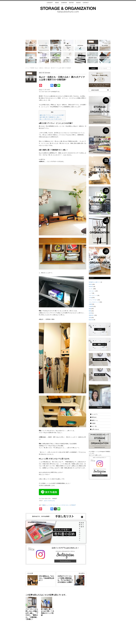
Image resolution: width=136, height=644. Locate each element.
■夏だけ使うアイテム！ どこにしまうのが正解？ (52, 115)
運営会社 (94, 417)
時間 (68, 58)
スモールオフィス (43, 58)
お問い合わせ (95, 429)
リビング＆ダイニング (43, 45)
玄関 (80, 45)
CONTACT (86, 3)
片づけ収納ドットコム (68, 10)
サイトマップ (46, 634)
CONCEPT (50, 3)
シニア (105, 45)
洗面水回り (68, 45)
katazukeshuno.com (68, 640)
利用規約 (91, 634)
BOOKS (78, 3)
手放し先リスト (55, 634)
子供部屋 (93, 45)
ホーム (27, 68)
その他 (56, 58)
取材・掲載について (73, 634)
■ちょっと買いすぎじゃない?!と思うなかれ (51, 119)
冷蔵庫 (31, 58)
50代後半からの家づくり (95, 282)
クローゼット (56, 45)
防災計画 (93, 58)
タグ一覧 (94, 426)
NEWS (57, 3)
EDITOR (71, 3)
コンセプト (95, 414)
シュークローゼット (51, 505)
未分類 (90, 313)
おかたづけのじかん (50, 501)
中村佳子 (73, 505)
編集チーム (95, 420)
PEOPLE (91, 287)
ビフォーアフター (105, 58)
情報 (80, 58)
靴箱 (44, 505)
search (93, 68)
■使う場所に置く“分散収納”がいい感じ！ (50, 117)
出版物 (93, 423)
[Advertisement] (68, 25)
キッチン (31, 45)
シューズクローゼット (64, 505)
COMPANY (64, 3)
